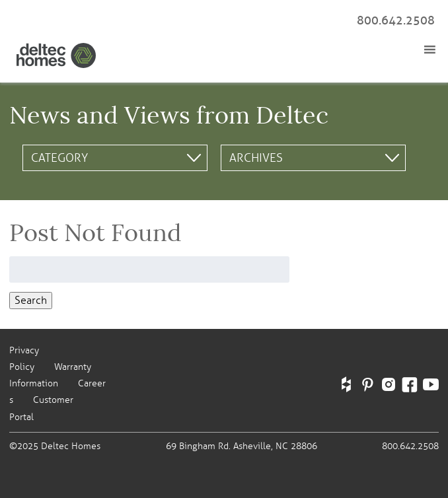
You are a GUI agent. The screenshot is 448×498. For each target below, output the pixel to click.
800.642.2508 (396, 20)
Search (31, 301)
